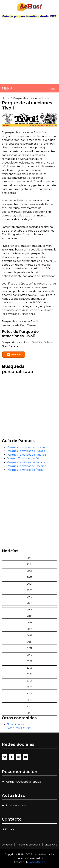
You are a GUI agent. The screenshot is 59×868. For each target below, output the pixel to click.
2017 (29, 610)
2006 (30, 681)
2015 (29, 623)
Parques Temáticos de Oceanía (27, 466)
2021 (30, 584)
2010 (30, 655)
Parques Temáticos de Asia (24, 458)
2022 (30, 577)
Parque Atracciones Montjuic (23, 782)
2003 (30, 700)
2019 (29, 597)
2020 (30, 590)
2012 (30, 642)
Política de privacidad (28, 845)
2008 (30, 668)
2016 (30, 616)
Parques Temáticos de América (26, 455)
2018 (30, 603)
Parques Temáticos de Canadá (26, 462)
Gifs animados (15, 724)
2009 (29, 661)
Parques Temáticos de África (25, 470)
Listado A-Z (51, 845)
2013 (30, 635)
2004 (29, 694)
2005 (29, 687)
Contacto (7, 845)
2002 (30, 707)
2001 (30, 713)
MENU (7, 88)
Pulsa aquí (12, 829)
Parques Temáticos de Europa (26, 451)
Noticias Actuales (15, 806)
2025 (29, 558)
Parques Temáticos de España (26, 447)
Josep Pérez (37, 862)
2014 (29, 629)
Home (6, 98)
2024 (29, 564)
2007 (29, 674)
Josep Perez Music (19, 728)
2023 (30, 571)
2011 (30, 648)
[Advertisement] (29, 52)
